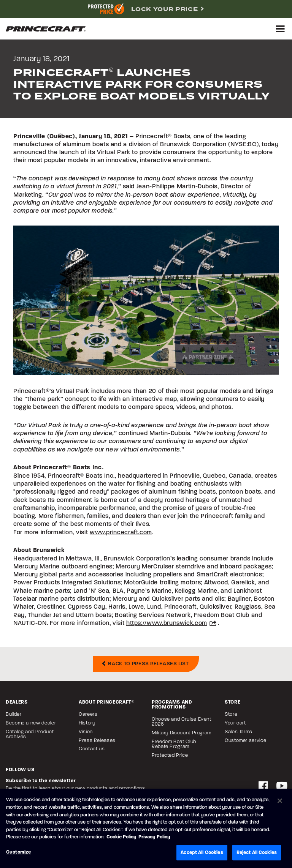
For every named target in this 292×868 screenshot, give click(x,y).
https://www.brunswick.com (167, 623)
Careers (88, 714)
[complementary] (146, 9)
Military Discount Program (182, 733)
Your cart (235, 723)
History (87, 723)
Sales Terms (239, 732)
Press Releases (97, 741)
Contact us (92, 749)
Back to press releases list (145, 664)
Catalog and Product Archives (30, 734)
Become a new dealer (31, 723)
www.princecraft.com (121, 533)
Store (231, 714)
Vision (86, 732)
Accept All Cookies (202, 853)
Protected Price (170, 755)
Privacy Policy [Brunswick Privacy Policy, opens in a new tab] (154, 838)
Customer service (245, 741)
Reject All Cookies (257, 853)
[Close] (280, 802)
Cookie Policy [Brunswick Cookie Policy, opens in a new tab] (121, 838)
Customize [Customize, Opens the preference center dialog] (18, 853)
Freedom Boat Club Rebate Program (174, 744)
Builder (13, 714)
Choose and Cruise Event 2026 (182, 722)
